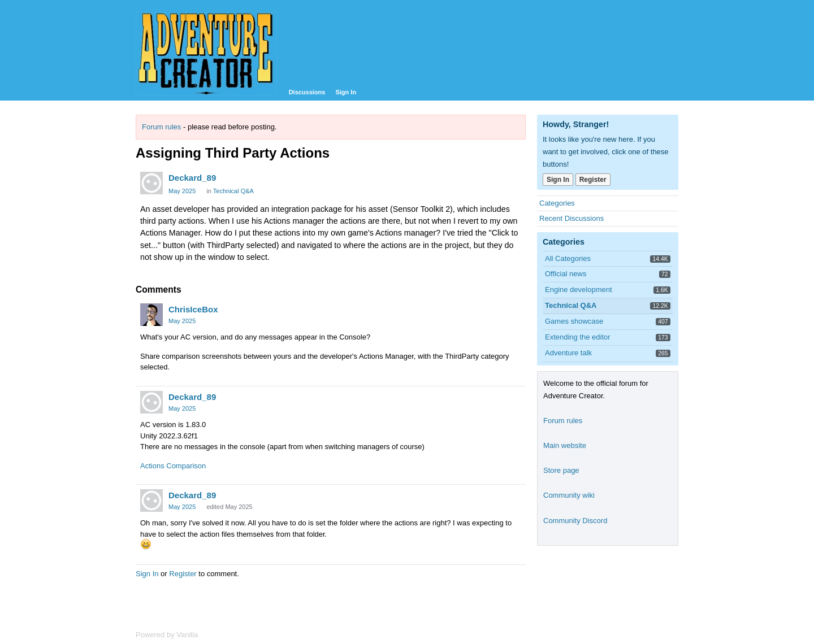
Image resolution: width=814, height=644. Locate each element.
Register (183, 574)
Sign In (346, 92)
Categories (557, 203)
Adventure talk (568, 353)
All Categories (568, 258)
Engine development (579, 290)
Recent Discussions (571, 218)
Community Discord (575, 521)
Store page (561, 470)
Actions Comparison (173, 466)
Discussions (307, 92)
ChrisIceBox (193, 309)
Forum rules (161, 127)
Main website (565, 445)
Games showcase (574, 321)
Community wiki (569, 495)
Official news (566, 274)
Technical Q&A (233, 191)
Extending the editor (578, 337)
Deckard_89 (192, 178)
